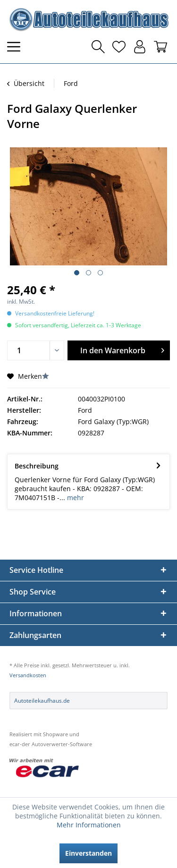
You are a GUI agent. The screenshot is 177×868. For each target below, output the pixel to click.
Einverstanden (88, 853)
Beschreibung (37, 466)
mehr (75, 498)
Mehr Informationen (89, 825)
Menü (17, 47)
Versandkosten (28, 675)
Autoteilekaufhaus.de (42, 701)
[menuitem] (17, 47)
